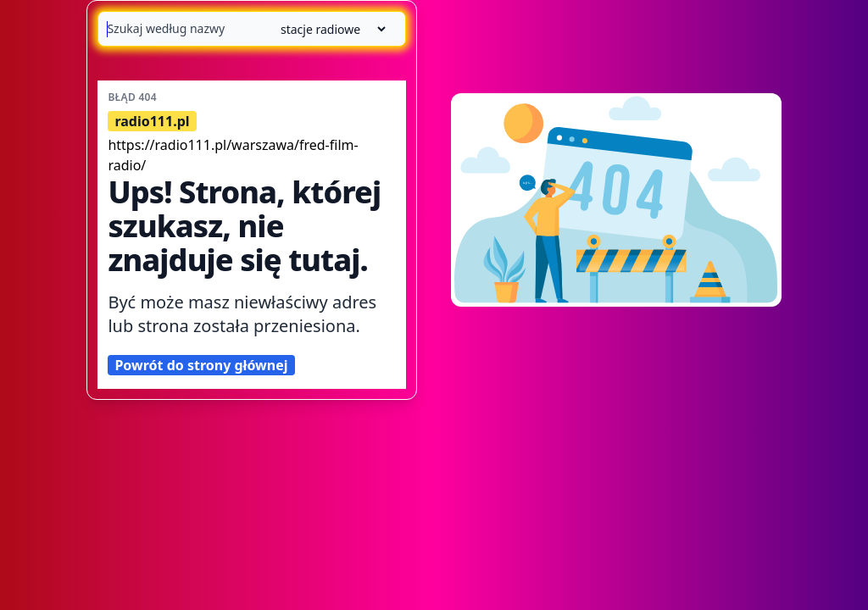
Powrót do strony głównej (201, 365)
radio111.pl (152, 121)
